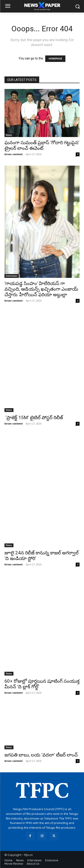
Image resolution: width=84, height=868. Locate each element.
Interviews (12, 276)
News (9, 135)
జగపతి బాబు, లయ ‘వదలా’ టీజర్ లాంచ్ (41, 755)
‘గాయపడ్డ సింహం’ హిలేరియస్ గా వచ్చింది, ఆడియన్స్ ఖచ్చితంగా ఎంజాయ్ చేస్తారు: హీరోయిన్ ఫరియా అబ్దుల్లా (41, 289)
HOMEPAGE (55, 59)
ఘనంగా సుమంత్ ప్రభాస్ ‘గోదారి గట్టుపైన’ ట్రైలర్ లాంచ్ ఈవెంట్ (42, 145)
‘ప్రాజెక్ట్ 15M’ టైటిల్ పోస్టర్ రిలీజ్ (34, 418)
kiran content (14, 154)
